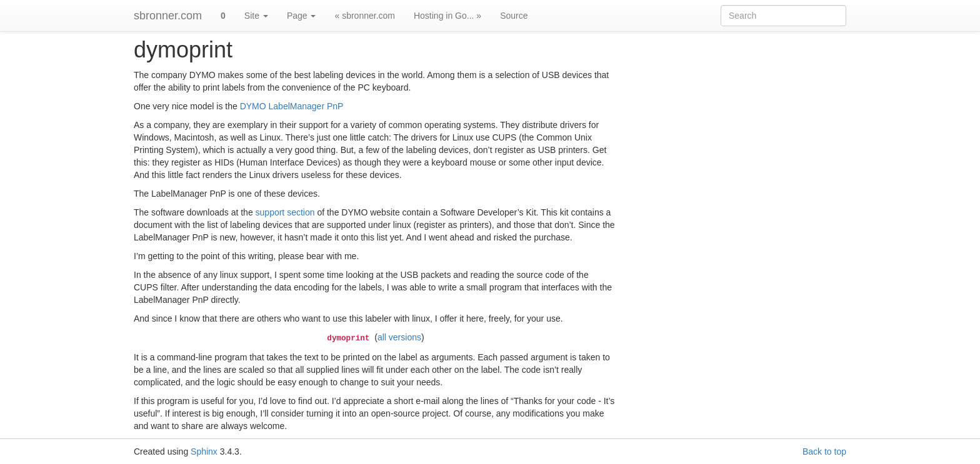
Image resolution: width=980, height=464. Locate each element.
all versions (399, 337)
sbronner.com (168, 16)
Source (514, 16)
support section (285, 212)
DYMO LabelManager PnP (292, 106)
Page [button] (302, 16)
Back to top (824, 452)
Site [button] (256, 16)
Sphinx (204, 452)
